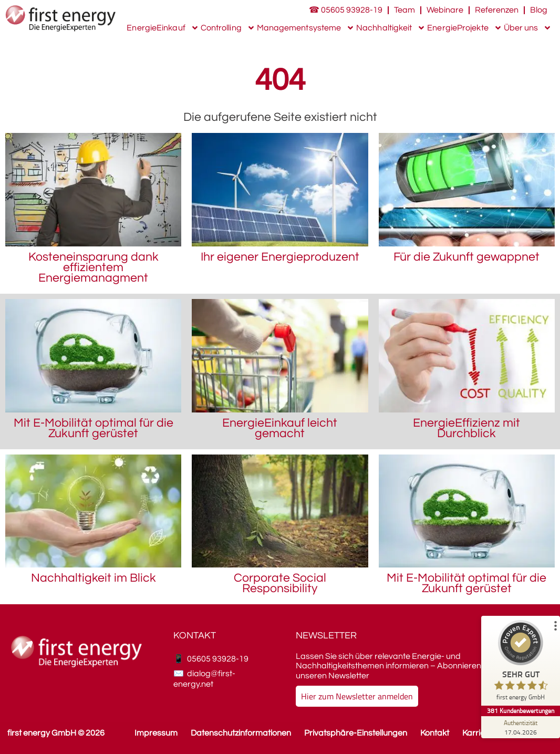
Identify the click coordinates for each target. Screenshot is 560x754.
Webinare (445, 10)
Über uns (528, 28)
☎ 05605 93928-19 (346, 10)
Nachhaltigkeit (391, 28)
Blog (539, 10)
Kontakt (435, 733)
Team (405, 10)
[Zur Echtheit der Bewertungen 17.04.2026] (521, 727)
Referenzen (497, 10)
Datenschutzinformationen (241, 733)
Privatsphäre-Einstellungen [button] (356, 733)
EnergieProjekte (465, 28)
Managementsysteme (306, 28)
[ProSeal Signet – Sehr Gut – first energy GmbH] (521, 663)
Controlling (228, 28)
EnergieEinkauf (163, 28)
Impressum (156, 733)
